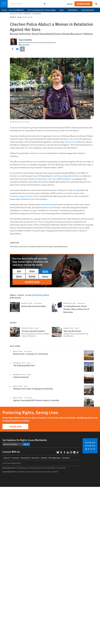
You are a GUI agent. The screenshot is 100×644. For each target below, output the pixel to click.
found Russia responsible (62, 176)
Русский (30, 17)
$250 (45, 271)
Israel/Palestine (74, 10)
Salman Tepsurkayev (39, 179)
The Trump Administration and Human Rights (43, 10)
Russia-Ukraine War (89, 10)
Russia (46, 295)
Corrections (16, 458)
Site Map (44, 458)
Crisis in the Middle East (17, 10)
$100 (32, 271)
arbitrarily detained (49, 205)
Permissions (35, 458)
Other (45, 276)
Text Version (66, 458)
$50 (19, 271)
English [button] (70, 4)
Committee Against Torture (21, 196)
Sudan (63, 10)
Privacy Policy (25, 458)
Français (24, 17)
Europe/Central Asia (34, 295)
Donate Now (83, 4)
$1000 (32, 276)
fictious (34, 222)
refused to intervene (38, 153)
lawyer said (73, 142)
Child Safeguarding (54, 458)
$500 (19, 276)
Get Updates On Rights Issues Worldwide (25, 440)
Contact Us (7, 458)
